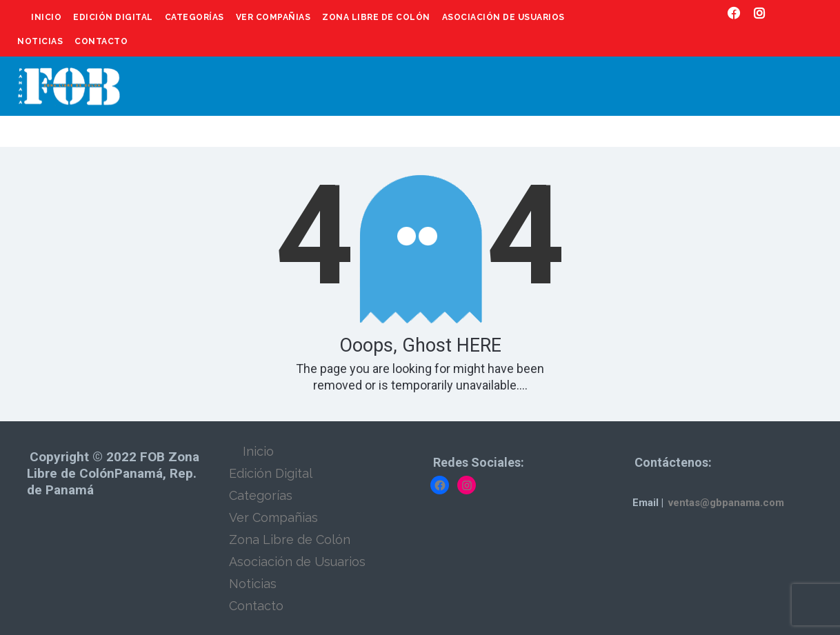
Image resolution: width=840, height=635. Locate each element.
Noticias (40, 41)
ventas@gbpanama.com (726, 503)
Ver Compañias (273, 17)
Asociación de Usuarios (503, 17)
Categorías (194, 17)
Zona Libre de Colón (376, 17)
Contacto (101, 41)
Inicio (46, 17)
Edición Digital (113, 17)
